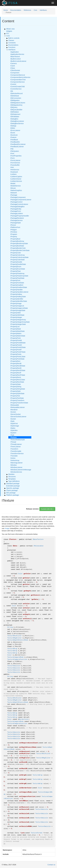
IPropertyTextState (17, 398)
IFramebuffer (15, 165)
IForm (13, 158)
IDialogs (13, 126)
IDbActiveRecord (16, 93)
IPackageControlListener (19, 204)
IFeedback (14, 140)
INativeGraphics (16, 190)
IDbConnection (16, 98)
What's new (10, 29)
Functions (12, 47)
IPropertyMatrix (16, 333)
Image (7, 528)
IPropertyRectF (16, 373)
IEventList (14, 135)
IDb (12, 91)
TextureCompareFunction (17, 659)
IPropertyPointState (17, 359)
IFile (12, 149)
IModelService (16, 186)
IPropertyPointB (16, 340)
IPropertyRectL (16, 377)
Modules (11, 474)
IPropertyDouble (16, 262)
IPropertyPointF (16, 350)
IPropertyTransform (17, 400)
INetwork (14, 193)
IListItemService (16, 181)
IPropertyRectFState (18, 375)
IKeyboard (14, 172)
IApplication (15, 52)
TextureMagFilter (15, 638)
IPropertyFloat (15, 271)
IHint (12, 167)
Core (35, 10)
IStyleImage (15, 426)
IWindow (14, 465)
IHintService (15, 170)
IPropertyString (16, 387)
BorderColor (24, 719)
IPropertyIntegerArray (18, 320)
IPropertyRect (15, 361)
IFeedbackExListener (18, 144)
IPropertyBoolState (17, 246)
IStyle (12, 421)
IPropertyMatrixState (18, 336)
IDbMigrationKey (16, 105)
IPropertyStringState (18, 389)
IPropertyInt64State (17, 315)
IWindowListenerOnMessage (21, 470)
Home (6, 10)
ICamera (14, 63)
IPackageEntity (16, 209)
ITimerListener (16, 447)
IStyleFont (14, 423)
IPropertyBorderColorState (20, 250)
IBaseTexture (15, 57)
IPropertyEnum (16, 267)
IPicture (13, 225)
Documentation (16, 10)
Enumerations (13, 45)
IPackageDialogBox (17, 207)
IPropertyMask (16, 329)
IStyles (13, 428)
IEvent (13, 133)
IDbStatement (15, 114)
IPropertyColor (16, 253)
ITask (12, 435)
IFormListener (15, 160)
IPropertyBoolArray (17, 241)
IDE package (11, 493)
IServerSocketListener (18, 417)
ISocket (13, 419)
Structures (12, 477)
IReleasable (15, 405)
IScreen (13, 412)
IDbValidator (15, 117)
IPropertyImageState (18, 310)
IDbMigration (15, 100)
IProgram (14, 234)
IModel (13, 183)
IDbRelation (15, 112)
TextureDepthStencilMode (18, 640)
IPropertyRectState (17, 382)
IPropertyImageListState (19, 308)
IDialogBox (14, 119)
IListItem (13, 174)
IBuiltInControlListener (18, 61)
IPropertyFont (15, 280)
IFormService (15, 163)
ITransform (14, 449)
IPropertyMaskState (18, 331)
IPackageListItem (17, 213)
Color (10, 655)
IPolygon (14, 230)
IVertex (13, 458)
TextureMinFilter (15, 636)
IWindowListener (16, 467)
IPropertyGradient (17, 285)
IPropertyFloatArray (17, 273)
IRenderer (14, 410)
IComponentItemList (18, 75)
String (10, 627)
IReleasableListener (18, 407)
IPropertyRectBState (18, 366)
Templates (12, 479)
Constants (12, 43)
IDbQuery (14, 107)
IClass (13, 68)
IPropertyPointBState (18, 343)
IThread (13, 442)
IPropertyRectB (16, 363)
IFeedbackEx (15, 142)
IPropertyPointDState (18, 347)
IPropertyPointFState (18, 352)
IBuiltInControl (15, 59)
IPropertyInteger (16, 317)
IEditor (13, 128)
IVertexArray (15, 460)
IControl (13, 84)
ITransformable (16, 451)
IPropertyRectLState (18, 380)
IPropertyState (16, 384)
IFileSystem (15, 151)
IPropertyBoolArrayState (19, 243)
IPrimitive (14, 232)
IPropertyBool (15, 239)
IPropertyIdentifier (17, 299)
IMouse (13, 188)
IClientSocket (15, 70)
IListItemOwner (16, 179)
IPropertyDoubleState (18, 264)
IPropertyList (15, 327)
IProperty (14, 237)
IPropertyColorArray (18, 255)
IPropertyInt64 (15, 313)
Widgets (9, 31)
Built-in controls (14, 38)
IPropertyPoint (16, 338)
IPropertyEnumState (18, 269)
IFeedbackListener (17, 147)
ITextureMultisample (18, 440)
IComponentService (18, 82)
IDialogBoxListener (17, 121)
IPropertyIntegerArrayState (20, 322)
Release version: (33, 509)
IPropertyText (15, 396)
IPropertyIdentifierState (19, 301)
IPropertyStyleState (17, 393)
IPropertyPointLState (18, 357)
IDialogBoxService (17, 123)
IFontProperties (16, 156)
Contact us (51, 865)
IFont (12, 153)
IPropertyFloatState (17, 278)
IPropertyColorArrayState (19, 257)
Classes (11, 40)
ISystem (13, 433)
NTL (8, 33)
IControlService (16, 89)
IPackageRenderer (17, 218)
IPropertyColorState (18, 260)
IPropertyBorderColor (18, 248)
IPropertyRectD (16, 368)
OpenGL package (13, 488)
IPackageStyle (16, 223)
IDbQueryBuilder (16, 110)
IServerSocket (15, 414)
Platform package (13, 495)
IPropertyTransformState (19, 403)
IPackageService (16, 220)
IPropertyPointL (16, 354)
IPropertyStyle (15, 391)
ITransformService (17, 454)
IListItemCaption (16, 177)
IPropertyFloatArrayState (19, 276)
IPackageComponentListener (21, 200)
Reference (27, 10)
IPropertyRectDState (18, 370)
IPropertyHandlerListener (19, 292)
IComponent (15, 73)
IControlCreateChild (18, 87)
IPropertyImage (16, 303)
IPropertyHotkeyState (18, 297)
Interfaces (43, 10)
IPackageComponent (18, 197)
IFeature (13, 137)
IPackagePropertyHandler (20, 216)
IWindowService (16, 472)
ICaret (13, 66)
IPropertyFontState (17, 283)
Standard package (13, 484)
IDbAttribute (15, 96)
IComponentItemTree (18, 80)
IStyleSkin (14, 430)
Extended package (13, 486)
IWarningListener (16, 463)
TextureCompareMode (15, 657)
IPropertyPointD (16, 345)
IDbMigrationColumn (18, 103)
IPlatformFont (15, 227)
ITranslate (14, 456)
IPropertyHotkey (16, 294)
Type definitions (14, 481)
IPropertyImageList (17, 306)
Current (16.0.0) (47, 509)
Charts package (12, 490)
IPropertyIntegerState (18, 324)
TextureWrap (12, 649)
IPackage (14, 195)
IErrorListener (15, 130)
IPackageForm (16, 211)
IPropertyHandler (17, 290)
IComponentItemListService (20, 77)
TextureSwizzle (14, 666)
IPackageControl (16, 202)
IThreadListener (16, 444)
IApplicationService (17, 54)
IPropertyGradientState (19, 287)
